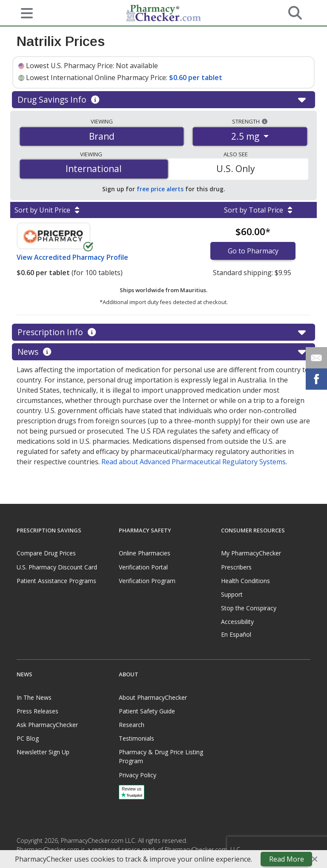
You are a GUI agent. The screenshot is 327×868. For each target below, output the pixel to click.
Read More (287, 859)
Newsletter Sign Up (43, 752)
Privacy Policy (138, 775)
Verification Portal (143, 567)
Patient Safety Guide (147, 711)
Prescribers (236, 567)
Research (132, 725)
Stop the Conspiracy (249, 608)
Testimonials (136, 738)
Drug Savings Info (163, 100)
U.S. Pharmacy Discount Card (57, 567)
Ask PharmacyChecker (47, 725)
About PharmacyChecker (153, 697)
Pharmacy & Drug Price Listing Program (161, 756)
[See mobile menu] (23, 12)
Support (232, 594)
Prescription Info (163, 332)
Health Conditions (245, 581)
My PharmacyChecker (251, 553)
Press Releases (37, 711)
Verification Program (147, 581)
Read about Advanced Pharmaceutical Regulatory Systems (194, 462)
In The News (34, 697)
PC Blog (28, 738)
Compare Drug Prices (46, 553)
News (163, 352)
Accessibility (237, 622)
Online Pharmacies (145, 553)
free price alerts (160, 189)
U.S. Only (236, 169)
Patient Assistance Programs (56, 581)
